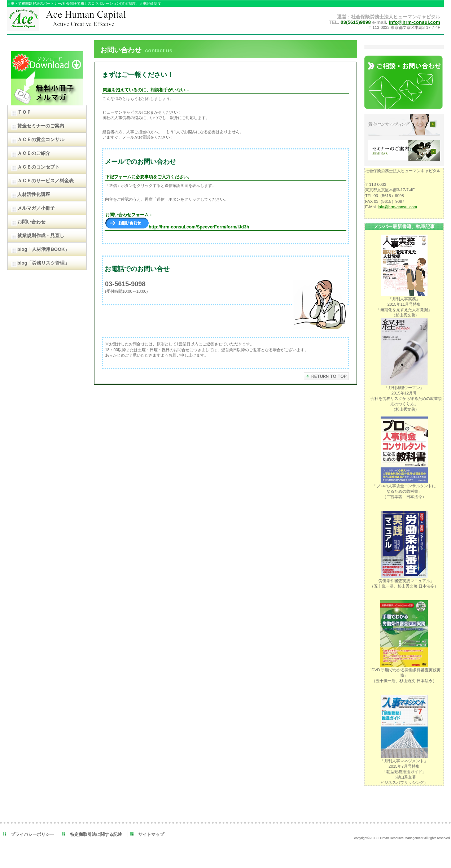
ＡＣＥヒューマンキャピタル (82, 21)
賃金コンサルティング (404, 125)
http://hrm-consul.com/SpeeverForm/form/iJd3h (177, 227)
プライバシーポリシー (32, 834)
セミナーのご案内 (404, 151)
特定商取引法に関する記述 (96, 834)
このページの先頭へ (326, 376)
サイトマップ (151, 834)
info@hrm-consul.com (415, 22)
